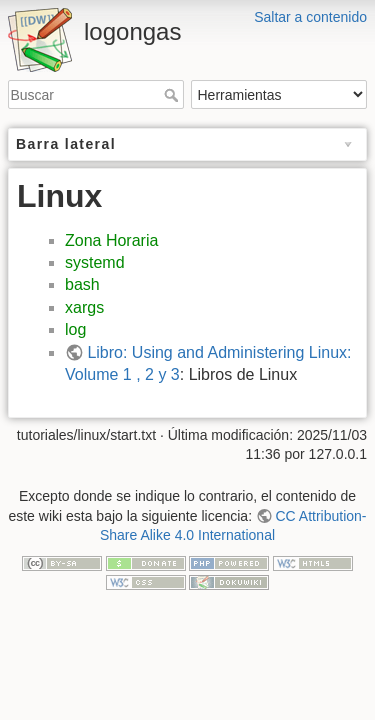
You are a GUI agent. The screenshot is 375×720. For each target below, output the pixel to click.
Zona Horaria (111, 240)
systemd (95, 262)
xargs (84, 307)
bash (82, 284)
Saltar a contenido (310, 17)
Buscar (173, 95)
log (75, 329)
